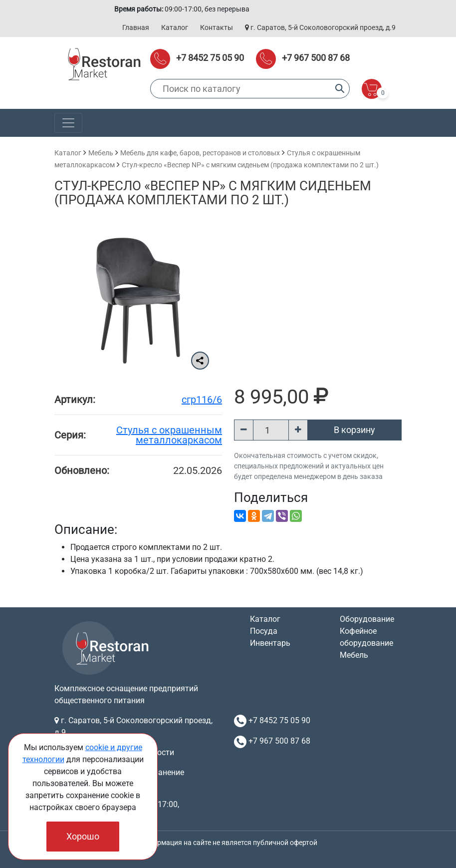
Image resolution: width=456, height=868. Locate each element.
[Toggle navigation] (68, 123)
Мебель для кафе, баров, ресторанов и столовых (200, 153)
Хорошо (83, 836)
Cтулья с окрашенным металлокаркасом (169, 435)
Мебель (101, 153)
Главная (136, 27)
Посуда (264, 631)
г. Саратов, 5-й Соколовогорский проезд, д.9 (320, 27)
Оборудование (367, 619)
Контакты (217, 27)
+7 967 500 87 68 (316, 58)
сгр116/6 (202, 400)
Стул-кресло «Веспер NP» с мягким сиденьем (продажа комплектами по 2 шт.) (250, 165)
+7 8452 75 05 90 (210, 58)
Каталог (175, 27)
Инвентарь (270, 643)
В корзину (354, 430)
